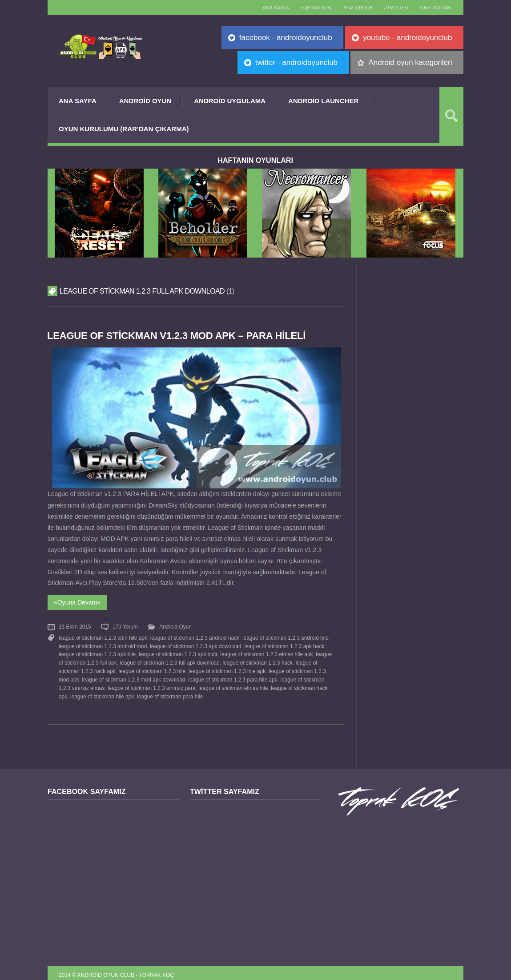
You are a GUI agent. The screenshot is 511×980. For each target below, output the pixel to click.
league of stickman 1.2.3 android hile (285, 636)
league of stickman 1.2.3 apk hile (97, 652)
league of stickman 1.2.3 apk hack (284, 644)
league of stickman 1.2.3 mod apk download (133, 676)
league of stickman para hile (170, 692)
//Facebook (353, 8)
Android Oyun (145, 101)
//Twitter (393, 8)
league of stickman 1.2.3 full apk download (169, 660)
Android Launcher (323, 101)
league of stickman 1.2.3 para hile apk (233, 676)
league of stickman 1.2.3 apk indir (178, 652)
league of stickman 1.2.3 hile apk (227, 668)
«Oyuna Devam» (77, 602)
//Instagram (434, 8)
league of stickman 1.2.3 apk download (196, 644)
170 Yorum (125, 626)
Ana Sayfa (78, 101)
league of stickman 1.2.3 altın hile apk (103, 636)
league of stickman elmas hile (233, 684)
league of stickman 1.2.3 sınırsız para (152, 684)
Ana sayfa (266, 8)
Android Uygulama (230, 101)
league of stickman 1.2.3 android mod (103, 644)
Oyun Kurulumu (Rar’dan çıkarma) (124, 129)
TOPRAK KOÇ (309, 8)
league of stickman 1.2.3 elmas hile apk (266, 652)
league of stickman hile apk (102, 692)
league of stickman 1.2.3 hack (257, 660)
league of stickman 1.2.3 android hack (195, 636)
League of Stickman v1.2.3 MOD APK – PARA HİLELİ (178, 336)
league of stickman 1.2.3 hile (152, 668)
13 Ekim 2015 (75, 626)
